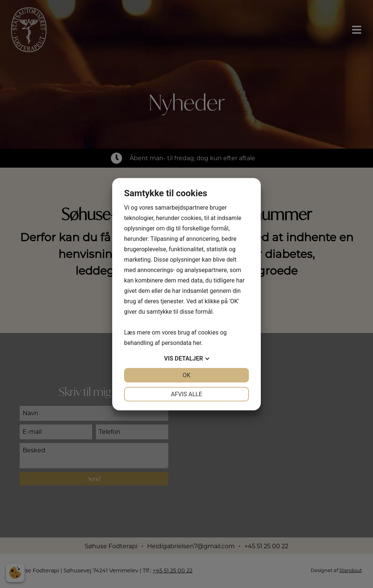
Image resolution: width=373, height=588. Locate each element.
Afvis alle (186, 394)
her (197, 343)
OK (186, 375)
